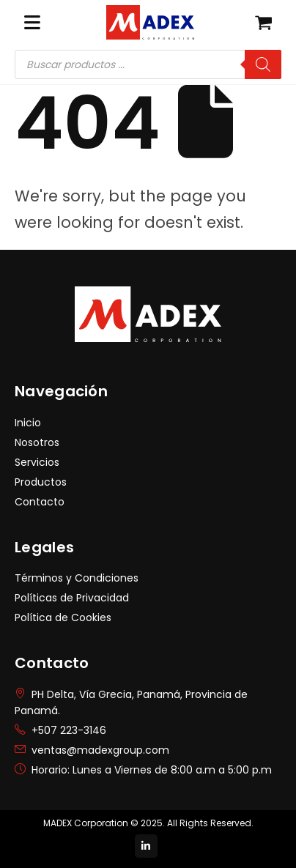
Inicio (28, 423)
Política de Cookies (63, 617)
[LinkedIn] (147, 846)
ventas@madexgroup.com (100, 750)
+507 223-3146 (69, 730)
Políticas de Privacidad (72, 598)
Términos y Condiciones (77, 578)
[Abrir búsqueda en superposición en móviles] (148, 64)
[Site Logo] (150, 22)
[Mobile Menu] (32, 22)
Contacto (40, 502)
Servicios (37, 462)
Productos (41, 482)
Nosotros (37, 442)
